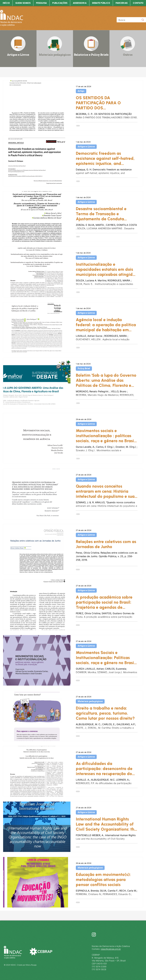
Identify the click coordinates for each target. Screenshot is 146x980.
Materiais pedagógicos (90, 701)
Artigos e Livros (86, 147)
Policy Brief (84, 368)
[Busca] (127, 20)
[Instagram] (94, 934)
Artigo (81, 91)
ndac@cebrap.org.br (111, 949)
